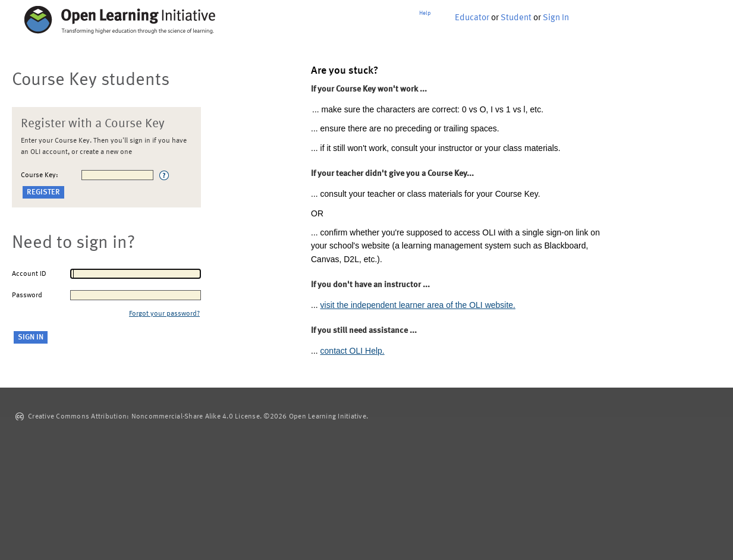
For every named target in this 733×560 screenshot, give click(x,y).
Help (425, 13)
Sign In (556, 18)
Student (516, 18)
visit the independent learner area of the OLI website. (418, 305)
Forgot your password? (164, 314)
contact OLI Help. (353, 351)
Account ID (29, 274)
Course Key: (40, 175)
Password (27, 295)
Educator (472, 18)
